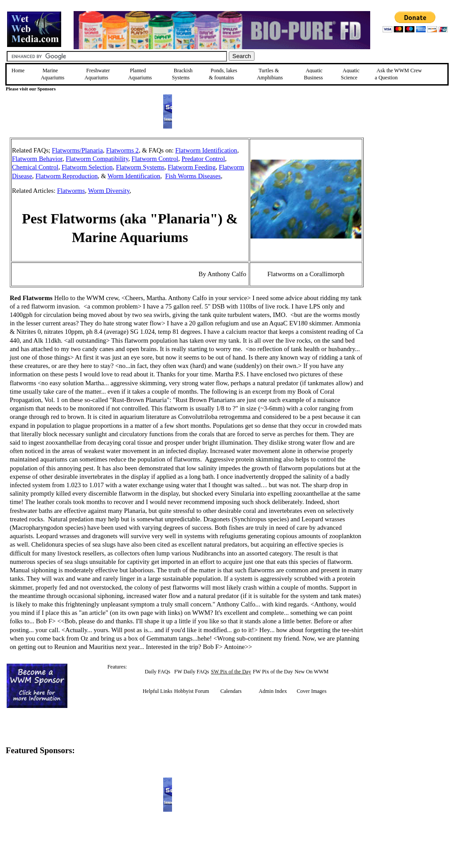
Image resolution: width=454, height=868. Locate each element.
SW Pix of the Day (231, 672)
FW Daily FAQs (192, 672)
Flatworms (71, 191)
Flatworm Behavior (37, 159)
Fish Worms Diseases (193, 176)
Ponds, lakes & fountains (223, 74)
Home (18, 70)
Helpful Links (158, 691)
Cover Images (311, 691)
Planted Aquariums (140, 74)
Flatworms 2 (122, 150)
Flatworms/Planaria (77, 150)
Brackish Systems (182, 74)
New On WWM (312, 672)
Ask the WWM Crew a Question (398, 74)
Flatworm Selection (87, 167)
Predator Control (203, 159)
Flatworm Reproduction (67, 176)
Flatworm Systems (140, 167)
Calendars (231, 691)
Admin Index (273, 691)
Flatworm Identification (206, 150)
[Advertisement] (408, 200)
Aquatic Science (350, 74)
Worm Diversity (109, 191)
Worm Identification (134, 176)
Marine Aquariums (53, 74)
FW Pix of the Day (273, 672)
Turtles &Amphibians (270, 74)
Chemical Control (35, 167)
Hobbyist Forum (192, 691)
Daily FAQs (157, 672)
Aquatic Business (313, 74)
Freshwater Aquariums (97, 74)
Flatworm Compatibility (97, 159)
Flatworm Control (155, 159)
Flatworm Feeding (192, 167)
